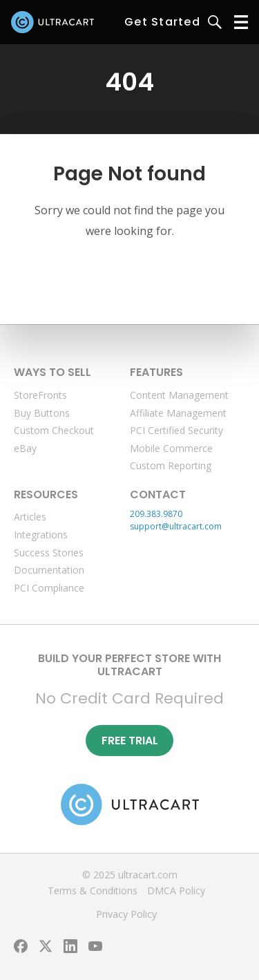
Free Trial (130, 741)
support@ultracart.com (176, 526)
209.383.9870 (156, 514)
